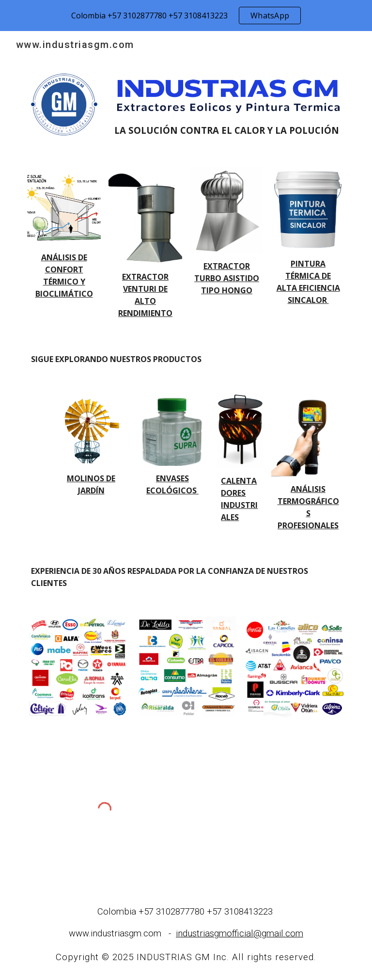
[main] (226, 130)
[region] (186, 16)
